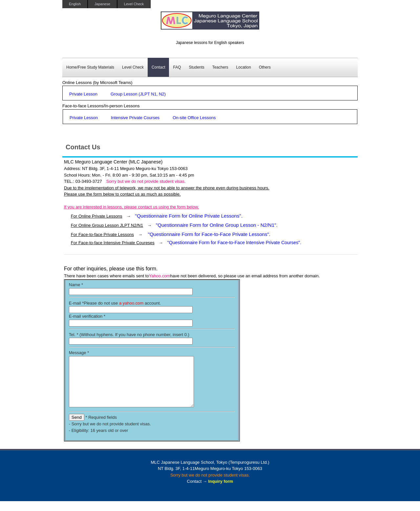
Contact (158, 67)
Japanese (102, 4)
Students (196, 67)
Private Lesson (83, 94)
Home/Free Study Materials (90, 67)
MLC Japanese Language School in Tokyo (210, 24)
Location (244, 67)
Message (79, 353)
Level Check (134, 4)
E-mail (76, 303)
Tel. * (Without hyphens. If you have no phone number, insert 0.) (129, 335)
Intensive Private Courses (135, 118)
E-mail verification (87, 316)
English (75, 4)
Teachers (220, 67)
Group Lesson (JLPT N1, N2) (138, 94)
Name (76, 285)
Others (265, 67)
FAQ (177, 67)
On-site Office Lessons (194, 118)
